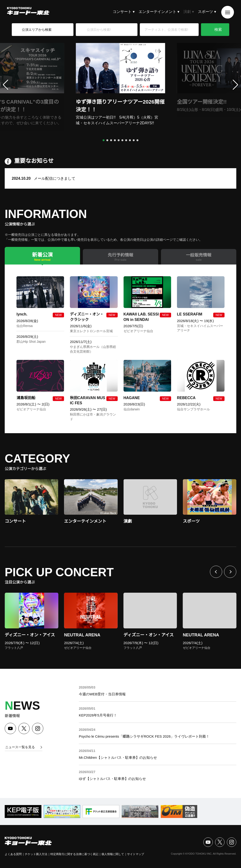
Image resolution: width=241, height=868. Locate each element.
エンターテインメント (157, 12)
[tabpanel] (120, 349)
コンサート (122, 12)
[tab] (42, 256)
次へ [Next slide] (230, 572)
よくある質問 (13, 854)
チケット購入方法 (36, 854)
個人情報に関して (113, 854)
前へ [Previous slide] (216, 572)
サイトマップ (136, 854)
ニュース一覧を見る (20, 747)
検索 (218, 29)
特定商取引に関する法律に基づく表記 (74, 854)
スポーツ (205, 12)
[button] (104, 140)
